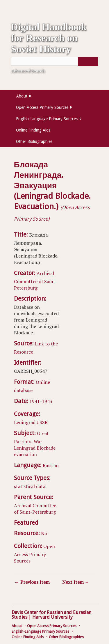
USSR (42, 422)
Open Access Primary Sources (42, 107)
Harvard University (52, 617)
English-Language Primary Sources (47, 119)
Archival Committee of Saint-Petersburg (35, 281)
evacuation (25, 454)
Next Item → (76, 582)
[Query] (55, 61)
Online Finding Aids (33, 130)
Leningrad (25, 422)
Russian (51, 465)
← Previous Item (32, 582)
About (22, 96)
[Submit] (88, 61)
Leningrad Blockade (35, 448)
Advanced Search (28, 71)
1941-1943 (41, 401)
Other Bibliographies (34, 141)
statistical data (30, 486)
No (44, 533)
